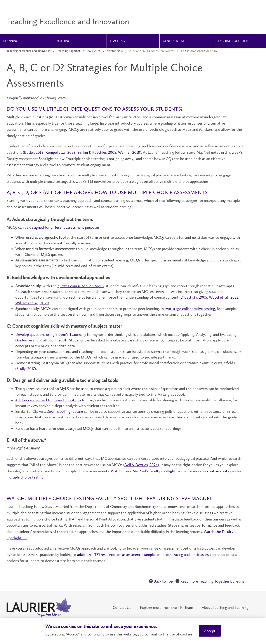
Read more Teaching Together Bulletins (212, 581)
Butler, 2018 (34, 152)
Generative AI (173, 41)
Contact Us (122, 607)
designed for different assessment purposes (64, 227)
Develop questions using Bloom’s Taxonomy (51, 334)
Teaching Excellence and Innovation (29, 51)
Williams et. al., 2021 (32, 303)
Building (63, 41)
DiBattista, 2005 (194, 297)
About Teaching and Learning (225, 607)
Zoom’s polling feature (65, 411)
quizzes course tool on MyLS (81, 286)
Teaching (117, 41)
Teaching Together (232, 41)
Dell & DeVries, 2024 (141, 465)
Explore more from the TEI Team (166, 607)
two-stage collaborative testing (190, 309)
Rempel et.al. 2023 (60, 152)
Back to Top (163, 581)
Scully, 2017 (26, 369)
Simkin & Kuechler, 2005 (97, 152)
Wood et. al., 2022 (224, 297)
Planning (11, 41)
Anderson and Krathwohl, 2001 (41, 340)
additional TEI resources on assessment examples (117, 555)
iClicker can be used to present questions (48, 400)
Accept (210, 631)
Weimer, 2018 (129, 152)
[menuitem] (27, 41)
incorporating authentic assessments (191, 555)
